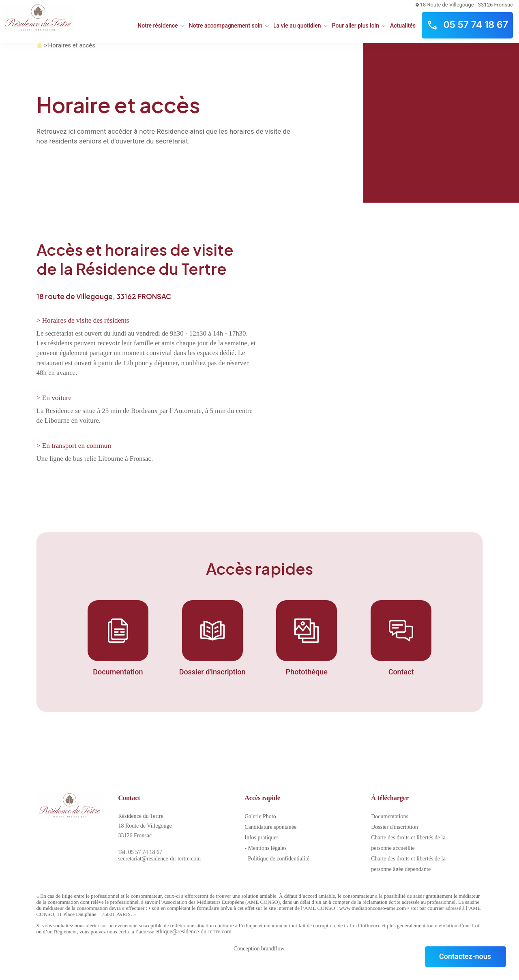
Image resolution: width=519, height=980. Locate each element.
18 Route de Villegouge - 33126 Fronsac (464, 5)
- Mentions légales (265, 848)
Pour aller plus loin (356, 26)
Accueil (40, 45)
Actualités (403, 26)
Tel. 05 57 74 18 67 (140, 852)
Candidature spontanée (270, 827)
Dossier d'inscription (395, 827)
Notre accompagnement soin (226, 26)
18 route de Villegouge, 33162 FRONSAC (104, 296)
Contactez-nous (465, 956)
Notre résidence (158, 26)
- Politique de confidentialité (277, 859)
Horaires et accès (72, 45)
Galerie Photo (260, 816)
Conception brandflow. (259, 949)
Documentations (390, 816)
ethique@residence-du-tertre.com (193, 932)
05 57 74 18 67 (467, 25)
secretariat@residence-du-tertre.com (159, 859)
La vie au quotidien (297, 26)
